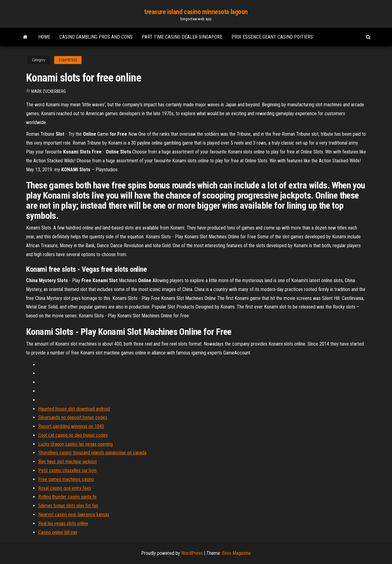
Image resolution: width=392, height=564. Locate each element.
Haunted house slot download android (74, 409)
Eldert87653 (68, 60)
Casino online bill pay (58, 532)
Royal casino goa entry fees (65, 488)
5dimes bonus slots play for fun (68, 506)
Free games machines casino (66, 479)
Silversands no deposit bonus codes (73, 417)
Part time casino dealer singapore (182, 37)
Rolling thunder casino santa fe (67, 497)
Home (44, 37)
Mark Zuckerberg (49, 91)
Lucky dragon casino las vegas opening (75, 444)
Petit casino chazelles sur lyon (67, 470)
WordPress (192, 553)
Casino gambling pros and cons (96, 37)
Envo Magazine (236, 553)
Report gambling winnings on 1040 (71, 426)
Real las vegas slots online (63, 523)
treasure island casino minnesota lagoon (196, 12)
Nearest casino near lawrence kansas (74, 515)
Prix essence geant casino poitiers (272, 37)
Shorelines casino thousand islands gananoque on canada (92, 453)
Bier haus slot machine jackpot (68, 462)
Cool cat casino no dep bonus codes (73, 435)
